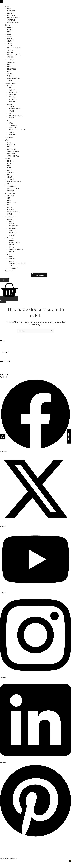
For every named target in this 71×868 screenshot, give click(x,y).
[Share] (16, 863)
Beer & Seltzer (10, 60)
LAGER (10, 71)
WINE (9, 9)
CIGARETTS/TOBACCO (17, 130)
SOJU (9, 37)
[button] (3, 437)
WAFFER (12, 102)
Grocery (3, 348)
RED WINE (11, 13)
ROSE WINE (11, 16)
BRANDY (10, 27)
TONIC (12, 132)
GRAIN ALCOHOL (13, 78)
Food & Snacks (10, 83)
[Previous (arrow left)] (3, 866)
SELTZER (10, 41)
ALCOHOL (11, 62)
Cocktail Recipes (6, 354)
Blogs (2, 368)
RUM (9, 32)
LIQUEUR (11, 76)
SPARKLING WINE (14, 18)
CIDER (10, 74)
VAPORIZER (11, 53)
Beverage (11, 104)
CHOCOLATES (14, 92)
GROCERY (13, 97)
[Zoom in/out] (3, 863)
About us (3, 366)
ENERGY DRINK (15, 109)
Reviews (3, 357)
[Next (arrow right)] (9, 866)
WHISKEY (11, 57)
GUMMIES (13, 99)
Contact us (4, 363)
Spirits (7, 25)
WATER (12, 111)
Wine (7, 6)
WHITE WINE (12, 20)
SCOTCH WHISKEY (14, 48)
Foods (9, 86)
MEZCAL (10, 30)
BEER (9, 67)
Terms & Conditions (7, 373)
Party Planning (5, 359)
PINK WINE (11, 11)
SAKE (9, 34)
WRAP (11, 123)
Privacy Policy (5, 370)
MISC (9, 121)
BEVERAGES (12, 69)
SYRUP (10, 80)
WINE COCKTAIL (13, 22)
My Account (9, 137)
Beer (2, 350)
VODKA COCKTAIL (14, 55)
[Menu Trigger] (2, 2)
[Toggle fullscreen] (9, 863)
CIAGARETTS (14, 128)
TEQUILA (10, 46)
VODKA (10, 50)
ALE (9, 65)
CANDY (12, 90)
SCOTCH (10, 39)
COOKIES (13, 95)
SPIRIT (10, 43)
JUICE (11, 107)
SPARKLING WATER (16, 116)
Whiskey (3, 345)
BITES (11, 88)
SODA (11, 113)
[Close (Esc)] (22, 863)
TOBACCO (13, 125)
